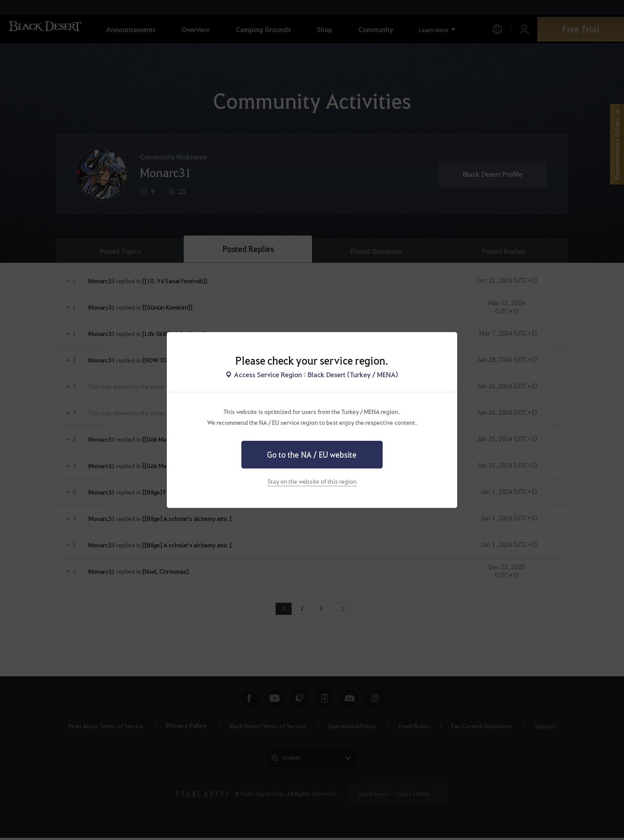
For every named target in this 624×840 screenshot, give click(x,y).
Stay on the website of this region (312, 481)
